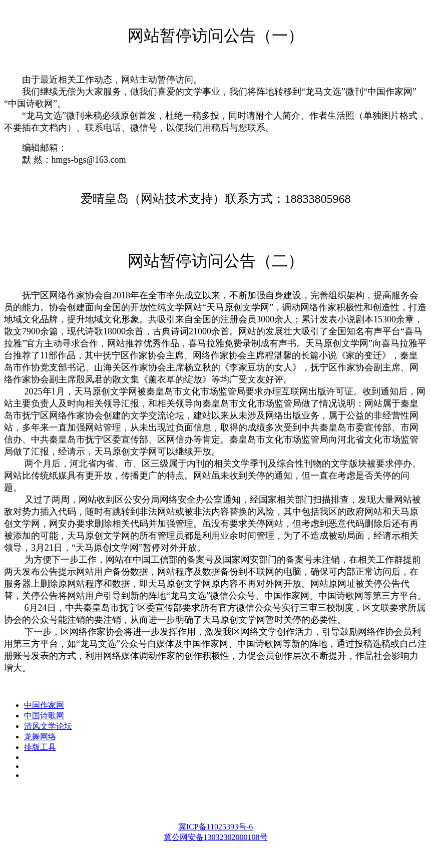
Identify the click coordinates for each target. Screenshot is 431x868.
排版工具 (40, 747)
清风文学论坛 (48, 726)
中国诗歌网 (44, 716)
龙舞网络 (40, 737)
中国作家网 (44, 705)
